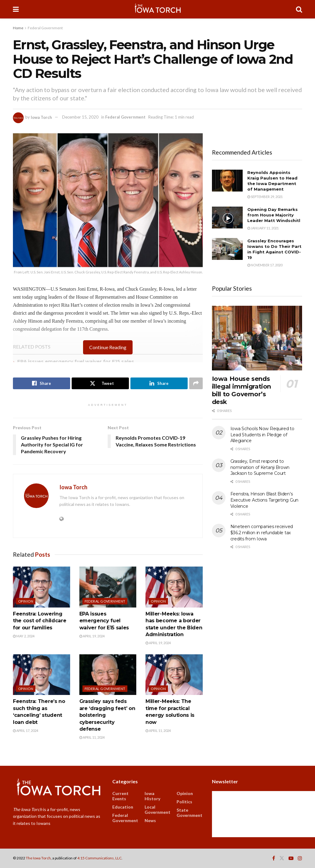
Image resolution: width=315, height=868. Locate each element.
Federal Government (45, 28)
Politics (184, 802)
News (150, 820)
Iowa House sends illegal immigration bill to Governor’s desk (241, 390)
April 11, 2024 (92, 737)
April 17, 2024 (26, 731)
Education (123, 807)
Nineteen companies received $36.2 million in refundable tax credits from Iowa (262, 533)
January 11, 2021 (263, 228)
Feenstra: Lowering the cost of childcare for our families (40, 621)
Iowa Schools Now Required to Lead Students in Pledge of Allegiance (262, 435)
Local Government (157, 809)
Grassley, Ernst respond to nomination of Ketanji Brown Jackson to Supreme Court (260, 467)
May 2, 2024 (24, 636)
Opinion (26, 601)
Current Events (120, 796)
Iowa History (152, 796)
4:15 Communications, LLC (99, 858)
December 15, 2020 (80, 117)
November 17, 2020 (265, 265)
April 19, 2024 (92, 636)
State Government (189, 813)
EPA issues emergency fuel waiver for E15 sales (76, 361)
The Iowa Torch (38, 858)
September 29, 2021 (265, 197)
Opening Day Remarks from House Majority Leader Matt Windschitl (274, 215)
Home (18, 28)
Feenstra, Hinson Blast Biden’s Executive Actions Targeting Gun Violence (264, 500)
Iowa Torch (41, 117)
